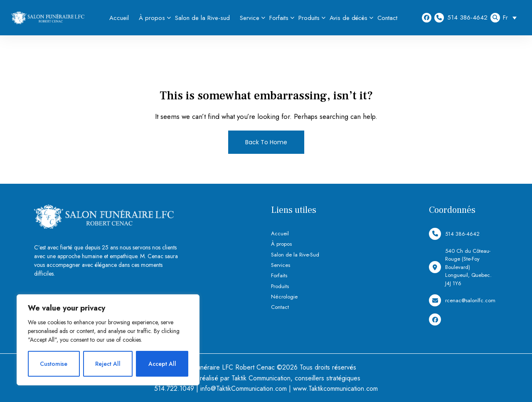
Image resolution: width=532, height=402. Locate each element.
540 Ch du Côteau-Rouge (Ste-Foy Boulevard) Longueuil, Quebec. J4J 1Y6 (460, 267)
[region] (108, 340)
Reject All (108, 364)
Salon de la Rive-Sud (295, 255)
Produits (309, 18)
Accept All (162, 364)
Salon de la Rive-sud (202, 18)
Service (250, 18)
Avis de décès (349, 18)
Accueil (119, 18)
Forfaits (279, 18)
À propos (152, 18)
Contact (387, 18)
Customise (54, 364)
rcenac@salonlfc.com (462, 300)
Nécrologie (284, 297)
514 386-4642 (461, 18)
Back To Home (266, 142)
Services (281, 265)
